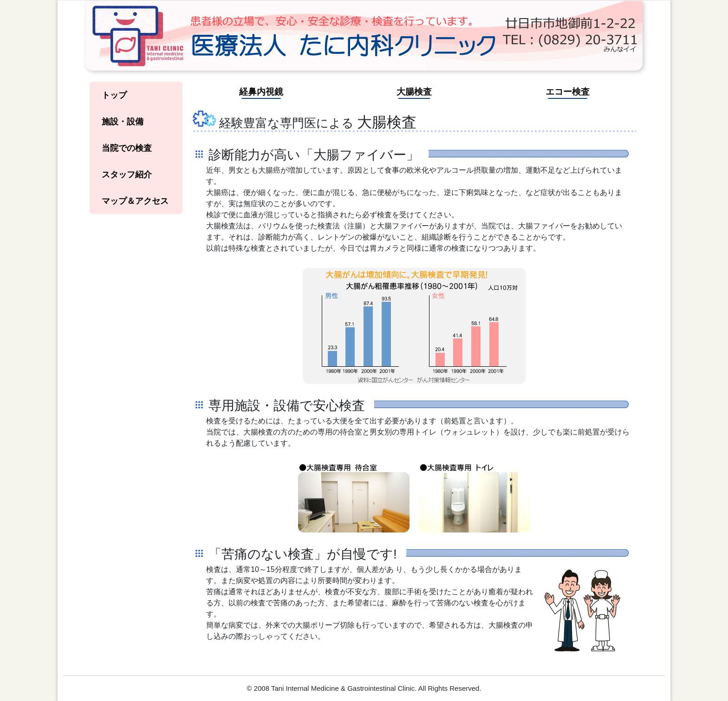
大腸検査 (414, 92)
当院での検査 (127, 148)
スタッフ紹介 (127, 175)
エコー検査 (568, 92)
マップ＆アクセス (135, 201)
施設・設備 (123, 122)
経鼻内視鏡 (261, 92)
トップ (114, 95)
